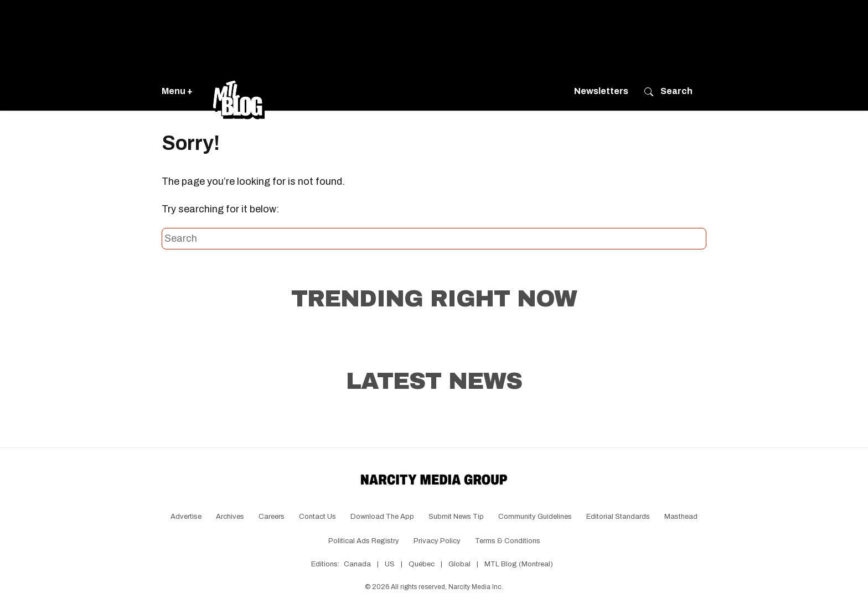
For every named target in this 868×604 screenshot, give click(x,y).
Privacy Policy (437, 541)
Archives (230, 517)
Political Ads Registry (364, 541)
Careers (272, 517)
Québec (422, 564)
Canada (357, 564)
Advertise (186, 517)
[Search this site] (434, 239)
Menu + (177, 91)
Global (459, 564)
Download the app (382, 517)
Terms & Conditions (508, 541)
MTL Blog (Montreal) (519, 564)
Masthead (681, 517)
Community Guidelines (535, 517)
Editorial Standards (618, 517)
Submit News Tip (456, 517)
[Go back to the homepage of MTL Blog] (239, 91)
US (390, 564)
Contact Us (317, 517)
